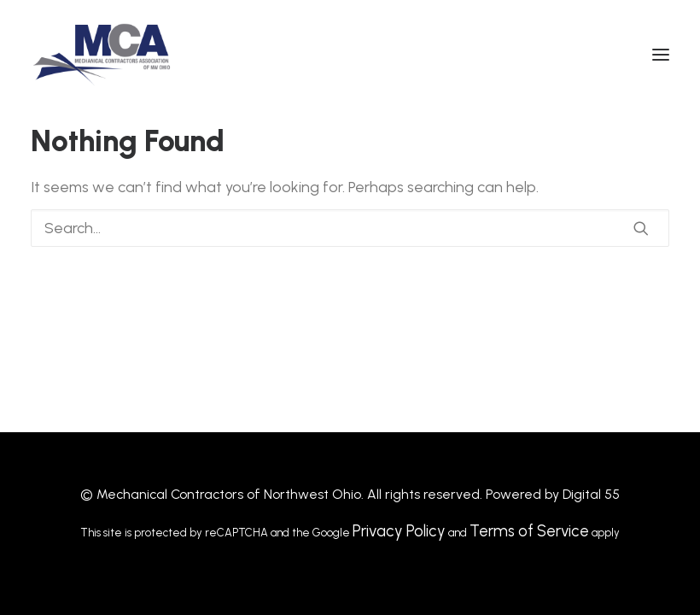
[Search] (350, 228)
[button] (661, 55)
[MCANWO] (103, 55)
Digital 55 (591, 494)
